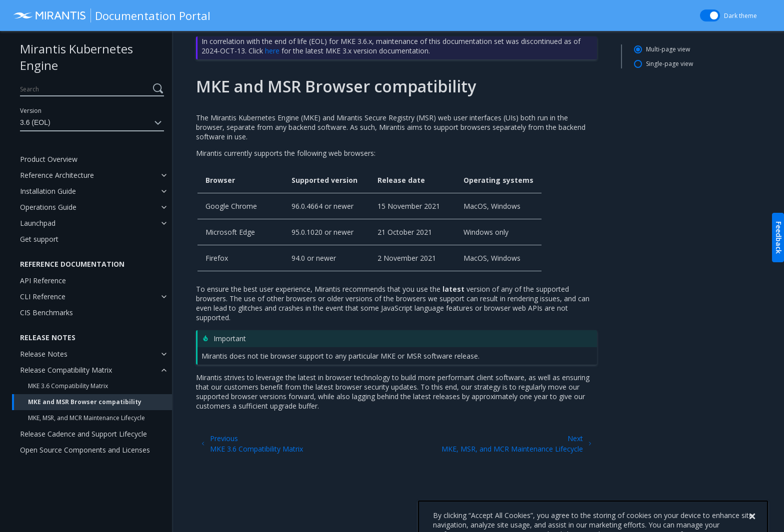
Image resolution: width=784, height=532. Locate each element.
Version (31, 111)
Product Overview (49, 159)
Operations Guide (48, 207)
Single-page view (669, 64)
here (272, 51)
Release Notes (44, 354)
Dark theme (740, 16)
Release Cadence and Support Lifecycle (83, 434)
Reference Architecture (57, 175)
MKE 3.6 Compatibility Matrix (68, 386)
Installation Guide (48, 191)
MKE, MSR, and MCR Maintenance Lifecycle (86, 418)
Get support (39, 239)
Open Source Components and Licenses (85, 450)
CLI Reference (43, 296)
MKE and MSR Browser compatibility (85, 402)
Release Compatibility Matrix (66, 370)
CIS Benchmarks (46, 312)
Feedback (779, 238)
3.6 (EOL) (92, 123)
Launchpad (38, 223)
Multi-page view (668, 49)
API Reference (43, 280)
